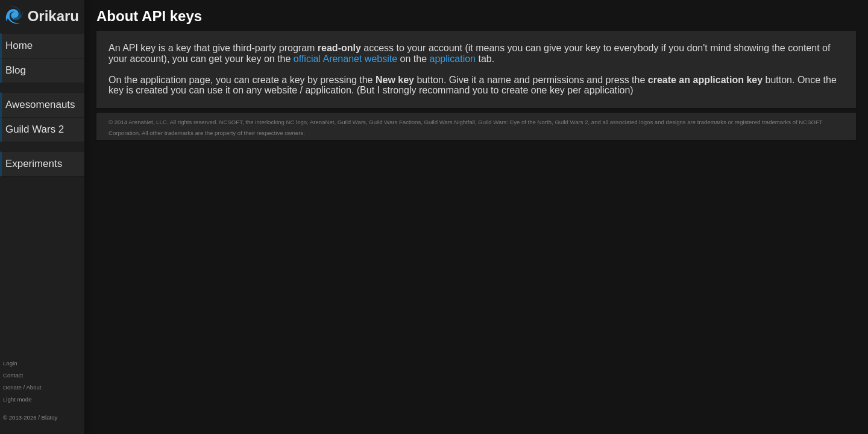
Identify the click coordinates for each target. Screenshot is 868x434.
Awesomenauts (40, 105)
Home (19, 46)
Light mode (17, 399)
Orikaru (42, 16)
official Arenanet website (345, 59)
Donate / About (22, 387)
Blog (16, 70)
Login (10, 363)
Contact (13, 375)
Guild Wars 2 (35, 129)
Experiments (34, 164)
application (452, 59)
